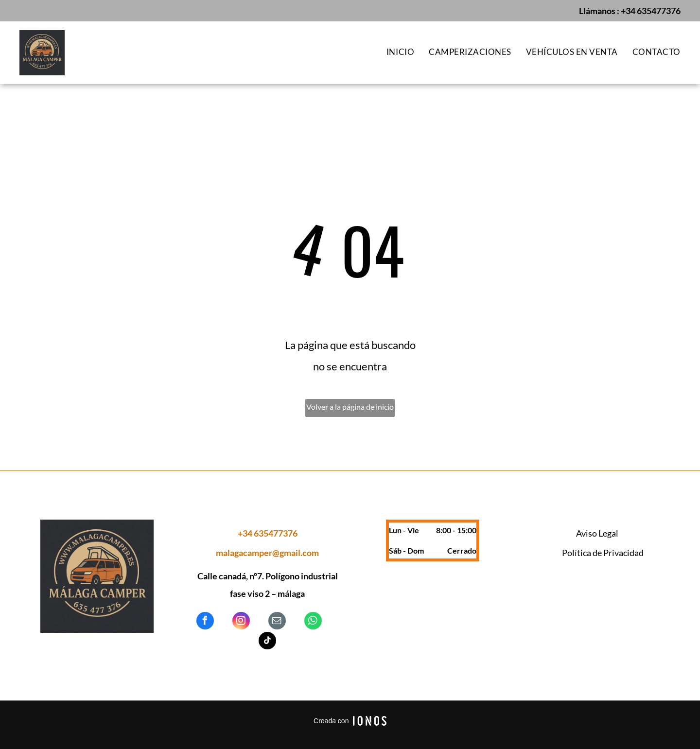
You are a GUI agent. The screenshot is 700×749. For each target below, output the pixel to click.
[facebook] (205, 622)
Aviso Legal (597, 533)
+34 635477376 (651, 11)
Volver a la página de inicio (350, 407)
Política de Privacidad (603, 553)
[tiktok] (267, 642)
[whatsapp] (313, 622)
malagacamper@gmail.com (267, 553)
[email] (277, 622)
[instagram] (241, 622)
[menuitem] (393, 52)
